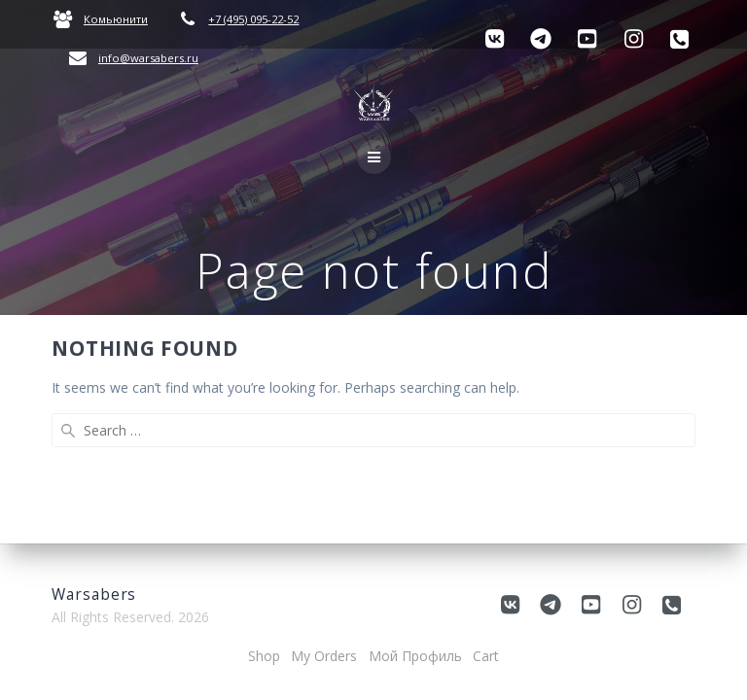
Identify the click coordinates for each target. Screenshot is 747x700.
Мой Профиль (415, 656)
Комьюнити (116, 19)
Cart (486, 656)
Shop (264, 656)
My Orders (324, 656)
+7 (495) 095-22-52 (253, 19)
